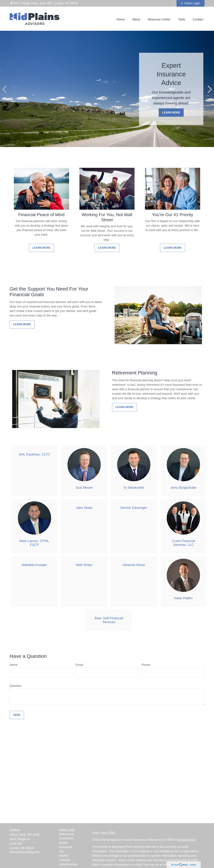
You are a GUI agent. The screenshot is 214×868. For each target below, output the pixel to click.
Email (79, 665)
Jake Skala (84, 508)
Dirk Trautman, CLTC (34, 454)
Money (64, 856)
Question (16, 686)
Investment (66, 838)
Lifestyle (65, 860)
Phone (146, 665)
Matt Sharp (84, 565)
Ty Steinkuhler (134, 488)
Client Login (190, 3)
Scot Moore (84, 488)
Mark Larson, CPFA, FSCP (34, 543)
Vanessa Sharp (134, 565)
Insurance (66, 847)
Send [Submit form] (17, 715)
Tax (61, 851)
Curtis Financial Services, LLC (183, 543)
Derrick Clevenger (134, 508)
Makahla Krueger (34, 565)
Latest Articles (68, 864)
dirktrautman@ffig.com (25, 852)
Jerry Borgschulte (184, 488)
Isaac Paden (183, 598)
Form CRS (108, 833)
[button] (121, 20)
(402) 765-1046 (29, 835)
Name (14, 665)
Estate (63, 843)
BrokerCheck (187, 840)
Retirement (66, 834)
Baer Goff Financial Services (109, 620)
